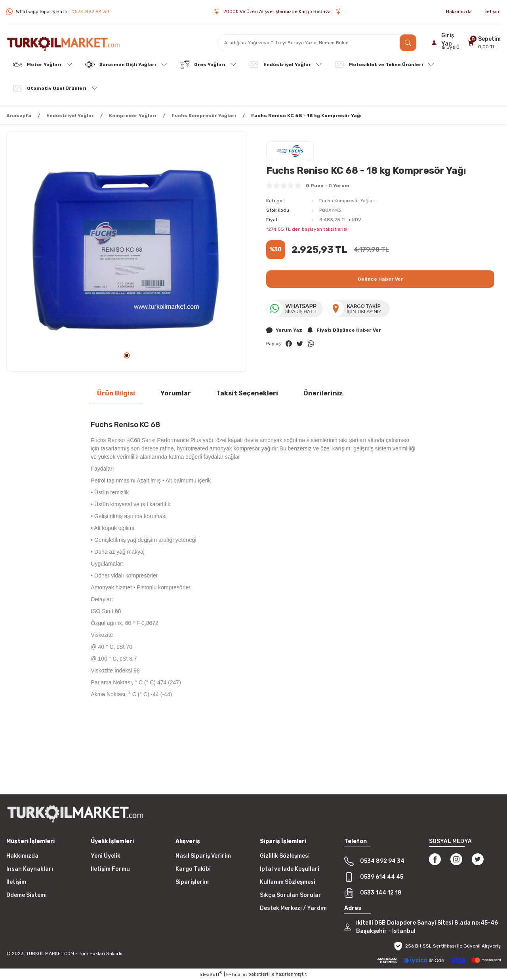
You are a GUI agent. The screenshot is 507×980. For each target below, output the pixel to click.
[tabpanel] (127, 251)
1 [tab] (127, 355)
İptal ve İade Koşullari (290, 869)
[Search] (317, 43)
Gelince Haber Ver (380, 279)
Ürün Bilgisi (116, 393)
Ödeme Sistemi (27, 895)
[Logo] (63, 43)
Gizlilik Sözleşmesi (285, 856)
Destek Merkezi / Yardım (293, 908)
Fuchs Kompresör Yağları (347, 201)
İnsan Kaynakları (30, 869)
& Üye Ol (451, 47)
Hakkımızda (22, 856)
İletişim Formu (110, 869)
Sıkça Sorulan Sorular (291, 895)
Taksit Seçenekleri (247, 393)
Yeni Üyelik (106, 856)
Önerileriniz (323, 393)
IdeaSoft (211, 974)
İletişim (16, 882)
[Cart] (483, 43)
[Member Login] (447, 43)
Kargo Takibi (193, 869)
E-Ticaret (237, 974)
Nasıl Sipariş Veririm (203, 856)
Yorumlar (176, 393)
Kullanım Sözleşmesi (288, 882)
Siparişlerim (192, 882)
